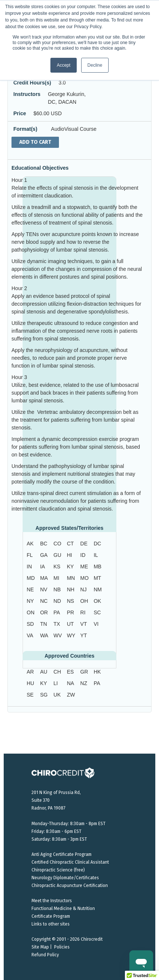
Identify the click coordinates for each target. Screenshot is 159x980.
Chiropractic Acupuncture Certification (70, 886)
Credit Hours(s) (32, 83)
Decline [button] (95, 65)
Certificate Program (51, 916)
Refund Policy (45, 955)
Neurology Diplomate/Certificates (65, 878)
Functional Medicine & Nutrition (63, 908)
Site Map (40, 947)
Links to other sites (51, 924)
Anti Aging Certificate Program (62, 854)
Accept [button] (64, 65)
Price (20, 113)
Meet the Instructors (52, 901)
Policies (62, 947)
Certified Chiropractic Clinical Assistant (70, 862)
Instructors (27, 94)
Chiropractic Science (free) (58, 870)
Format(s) (25, 129)
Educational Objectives (40, 168)
